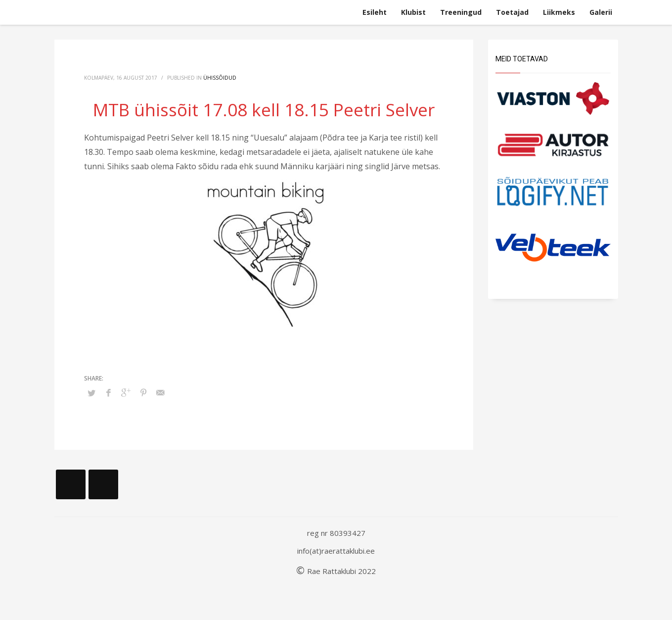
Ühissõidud (220, 78)
